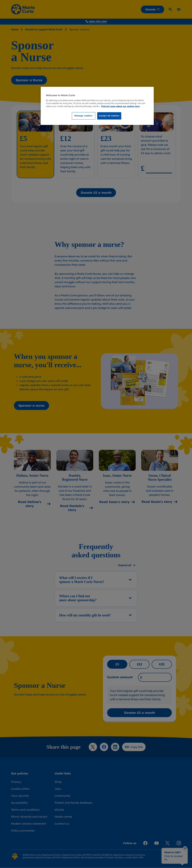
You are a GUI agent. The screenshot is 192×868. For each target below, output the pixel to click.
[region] (97, 106)
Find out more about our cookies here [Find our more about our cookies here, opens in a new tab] (120, 106)
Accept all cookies (109, 116)
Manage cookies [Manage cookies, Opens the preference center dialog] (83, 116)
